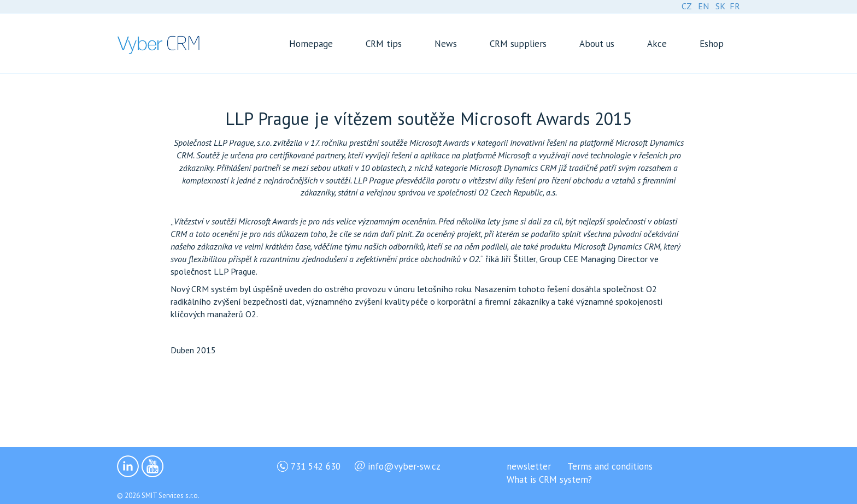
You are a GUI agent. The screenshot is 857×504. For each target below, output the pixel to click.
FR (735, 6)
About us (597, 44)
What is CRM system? (549, 479)
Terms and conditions (610, 466)
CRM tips (384, 44)
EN (703, 6)
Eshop (712, 44)
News (446, 44)
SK (720, 6)
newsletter (529, 466)
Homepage (311, 44)
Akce (657, 44)
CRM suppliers (518, 44)
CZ (686, 6)
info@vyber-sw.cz (404, 466)
